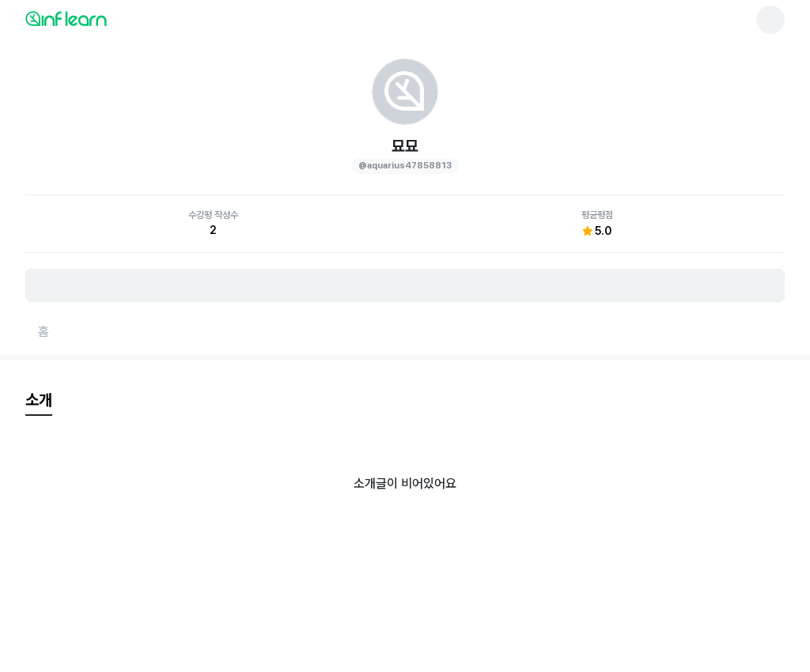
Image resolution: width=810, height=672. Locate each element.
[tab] (39, 401)
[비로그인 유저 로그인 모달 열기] (405, 285)
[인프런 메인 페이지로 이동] (104, 18)
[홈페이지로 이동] (44, 332)
